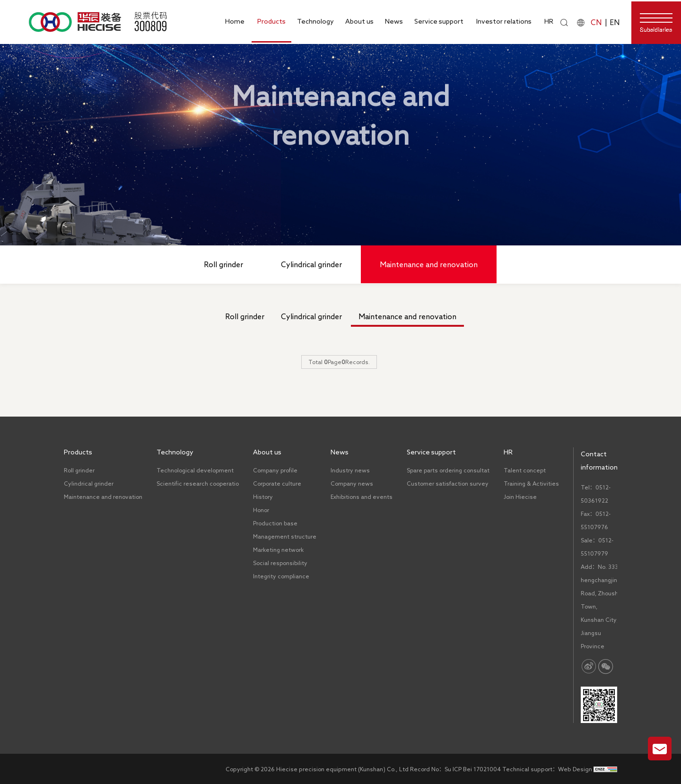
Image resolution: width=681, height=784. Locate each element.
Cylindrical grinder (311, 264)
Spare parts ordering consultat (448, 470)
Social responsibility (280, 563)
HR (549, 21)
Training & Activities (531, 483)
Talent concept (525, 470)
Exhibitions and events (362, 497)
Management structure (285, 536)
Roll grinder (223, 264)
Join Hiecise (520, 497)
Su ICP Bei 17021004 (473, 769)
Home (235, 21)
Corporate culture (277, 483)
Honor (261, 510)
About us (359, 21)
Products (271, 21)
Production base (275, 523)
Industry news (350, 470)
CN (596, 22)
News (394, 21)
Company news (352, 483)
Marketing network (278, 550)
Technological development (195, 470)
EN (615, 22)
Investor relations (504, 21)
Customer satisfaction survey (448, 483)
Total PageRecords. (339, 362)
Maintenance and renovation (417, 189)
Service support (439, 21)
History (263, 497)
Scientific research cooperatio (198, 483)
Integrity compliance (281, 576)
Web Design (575, 769)
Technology (315, 21)
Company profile (275, 470)
